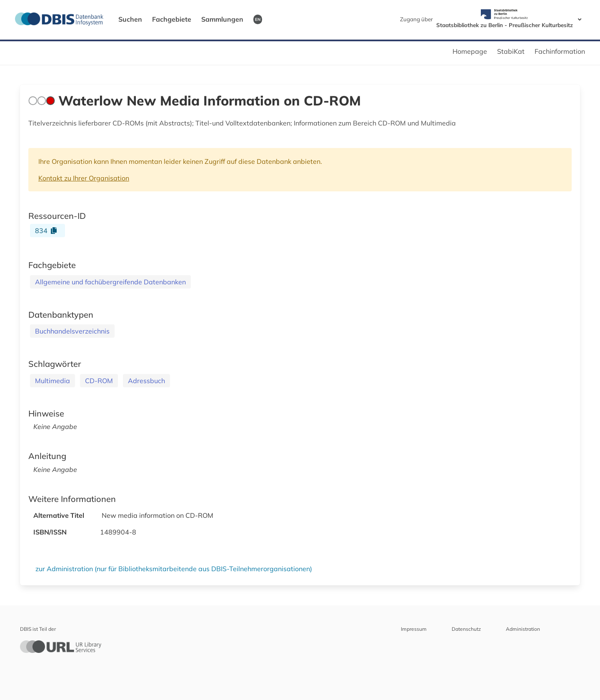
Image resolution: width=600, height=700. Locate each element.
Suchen (130, 19)
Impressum (414, 629)
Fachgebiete (172, 19)
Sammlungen (222, 19)
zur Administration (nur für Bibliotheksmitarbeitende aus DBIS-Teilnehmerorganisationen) (174, 569)
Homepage (470, 51)
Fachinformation (560, 51)
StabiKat (511, 51)
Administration (523, 629)
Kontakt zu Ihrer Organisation (84, 178)
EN (258, 19)
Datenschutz (466, 629)
